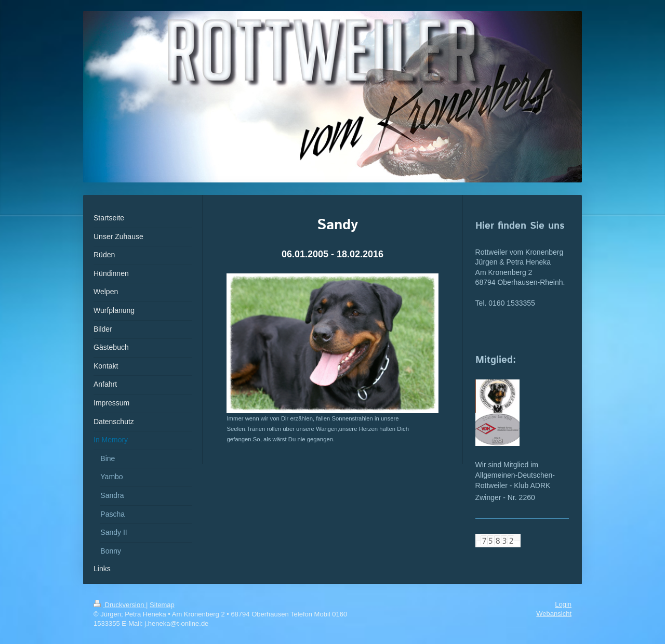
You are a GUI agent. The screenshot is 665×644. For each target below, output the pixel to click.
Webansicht (554, 614)
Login (563, 604)
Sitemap (162, 605)
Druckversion (120, 605)
